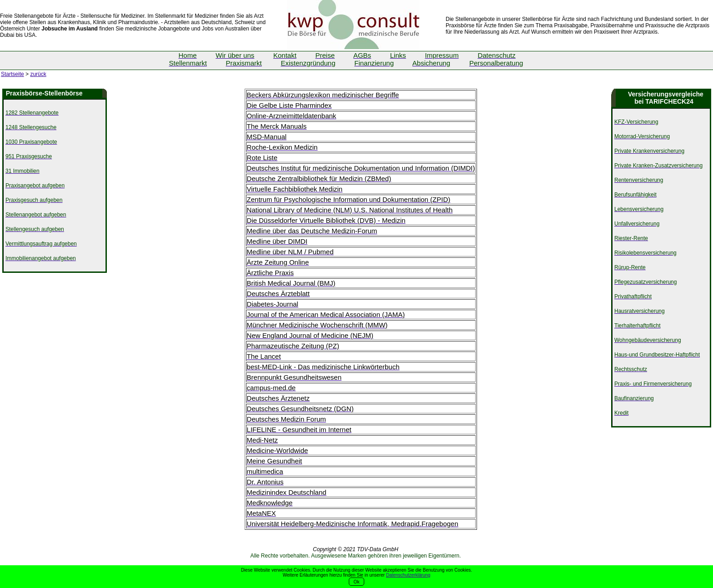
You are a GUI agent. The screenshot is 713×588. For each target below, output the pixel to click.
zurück (38, 74)
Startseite (13, 74)
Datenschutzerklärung (408, 575)
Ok (357, 582)
